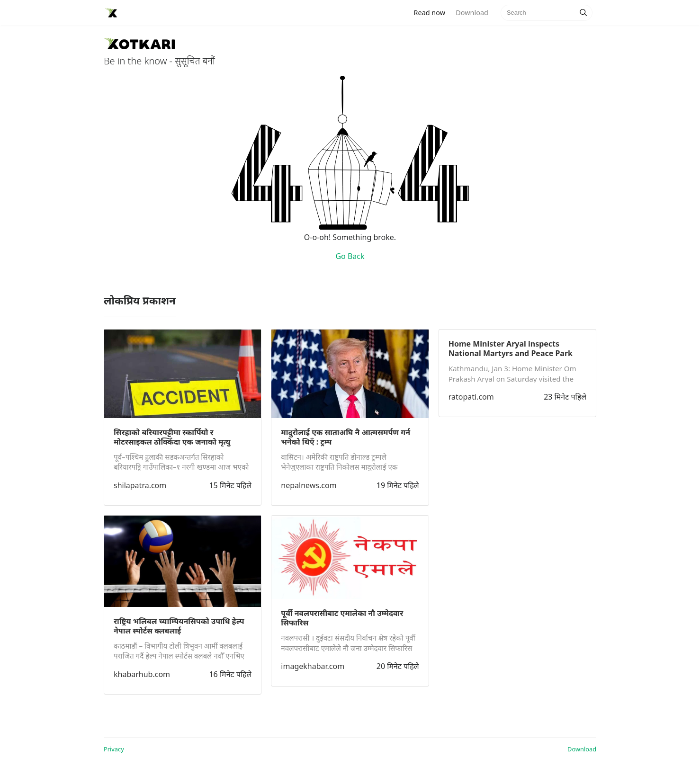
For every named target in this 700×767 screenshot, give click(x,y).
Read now (432, 12)
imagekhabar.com (313, 666)
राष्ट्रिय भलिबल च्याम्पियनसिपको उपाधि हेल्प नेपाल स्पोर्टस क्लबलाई (179, 626)
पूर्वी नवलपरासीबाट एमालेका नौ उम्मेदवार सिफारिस (342, 618)
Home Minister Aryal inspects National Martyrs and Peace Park (511, 348)
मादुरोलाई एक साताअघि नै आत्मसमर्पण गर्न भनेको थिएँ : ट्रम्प (346, 437)
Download (472, 13)
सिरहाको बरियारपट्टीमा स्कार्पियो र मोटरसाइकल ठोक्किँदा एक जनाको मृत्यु (172, 437)
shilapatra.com (140, 485)
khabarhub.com (142, 674)
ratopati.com (471, 397)
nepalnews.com (309, 485)
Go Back (350, 256)
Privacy (114, 749)
